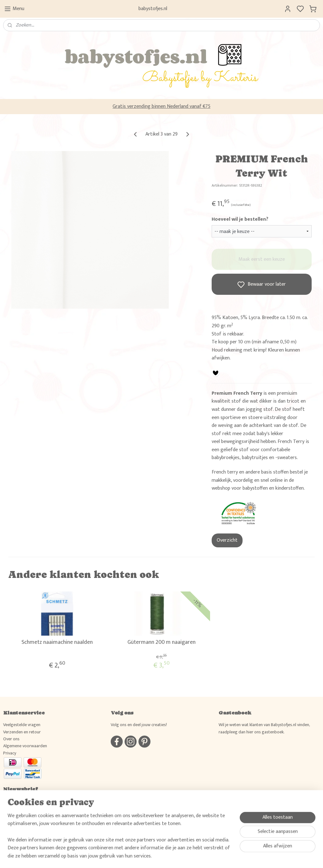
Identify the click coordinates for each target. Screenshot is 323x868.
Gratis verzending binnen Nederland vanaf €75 (161, 106)
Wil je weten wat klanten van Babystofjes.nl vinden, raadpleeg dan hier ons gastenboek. (264, 728)
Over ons (11, 739)
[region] (120, 840)
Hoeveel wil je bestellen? (240, 219)
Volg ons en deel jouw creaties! (139, 725)
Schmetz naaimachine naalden (57, 643)
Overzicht (227, 540)
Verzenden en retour (22, 732)
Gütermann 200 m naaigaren (161, 643)
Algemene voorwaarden (25, 746)
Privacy (10, 753)
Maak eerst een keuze (262, 259)
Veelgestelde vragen (22, 725)
